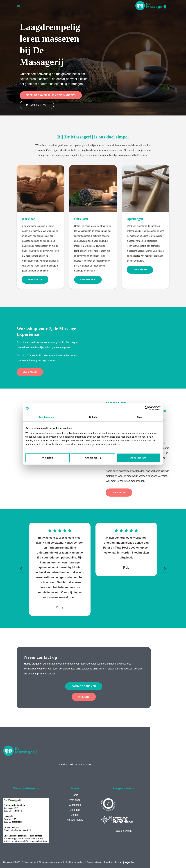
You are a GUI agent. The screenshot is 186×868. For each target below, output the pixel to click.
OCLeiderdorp (124, 831)
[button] (151, 6)
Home (75, 795)
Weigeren (48, 458)
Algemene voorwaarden (50, 862)
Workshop (35, 280)
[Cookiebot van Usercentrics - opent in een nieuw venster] (147, 408)
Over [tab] (140, 417)
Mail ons (84, 697)
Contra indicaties (95, 862)
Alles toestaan (138, 458)
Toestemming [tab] (46, 417)
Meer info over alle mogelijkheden (51, 95)
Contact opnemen (84, 686)
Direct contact (37, 105)
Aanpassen (93, 458)
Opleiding (75, 810)
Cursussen (88, 280)
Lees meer (140, 270)
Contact (75, 815)
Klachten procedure (74, 862)
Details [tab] (93, 417)
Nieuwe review (75, 820)
